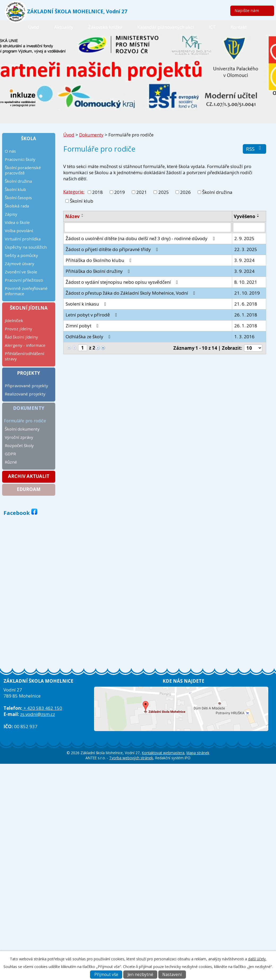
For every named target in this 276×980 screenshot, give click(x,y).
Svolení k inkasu (87, 304)
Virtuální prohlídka (23, 239)
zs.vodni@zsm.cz (38, 714)
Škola (29, 138)
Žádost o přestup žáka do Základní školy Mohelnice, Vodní (131, 293)
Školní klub (82, 201)
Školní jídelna (29, 308)
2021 (142, 192)
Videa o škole (17, 222)
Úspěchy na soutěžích (26, 247)
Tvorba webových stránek (131, 758)
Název (72, 216)
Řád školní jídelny (21, 337)
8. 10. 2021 (246, 282)
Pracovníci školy (20, 159)
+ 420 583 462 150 (42, 708)
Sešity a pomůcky (21, 255)
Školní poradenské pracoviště (23, 170)
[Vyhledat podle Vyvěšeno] (249, 227)
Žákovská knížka (105, 27)
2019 (120, 192)
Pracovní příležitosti (24, 280)
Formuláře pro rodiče (25, 421)
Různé (11, 462)
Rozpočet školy (19, 445)
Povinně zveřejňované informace (26, 291)
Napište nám (247, 10)
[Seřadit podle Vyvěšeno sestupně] (258, 216)
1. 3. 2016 (244, 337)
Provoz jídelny (18, 329)
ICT (212, 27)
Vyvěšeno (245, 216)
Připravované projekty (26, 386)
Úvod (34, 27)
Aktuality (64, 27)
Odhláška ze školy (89, 337)
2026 (185, 192)
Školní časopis (18, 198)
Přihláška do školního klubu (99, 260)
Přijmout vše (106, 975)
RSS (255, 149)
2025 (164, 192)
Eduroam (29, 489)
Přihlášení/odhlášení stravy (24, 356)
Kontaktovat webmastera (163, 753)
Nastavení (172, 975)
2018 (97, 192)
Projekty (29, 373)
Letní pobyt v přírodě (92, 315)
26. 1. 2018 (246, 315)
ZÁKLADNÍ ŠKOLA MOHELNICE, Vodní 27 (77, 11)
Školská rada (17, 206)
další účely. (257, 959)
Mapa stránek (198, 753)
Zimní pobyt (83, 326)
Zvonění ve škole (21, 272)
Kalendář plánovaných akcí (166, 27)
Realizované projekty (25, 394)
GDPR (10, 454)
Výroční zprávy (19, 437)
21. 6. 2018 (246, 304)
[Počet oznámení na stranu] (253, 348)
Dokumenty (91, 135)
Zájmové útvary (20, 264)
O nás (10, 151)
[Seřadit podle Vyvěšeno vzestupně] (258, 214)
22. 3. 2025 (246, 249)
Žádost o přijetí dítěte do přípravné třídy (113, 249)
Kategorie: (74, 192)
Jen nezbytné (140, 975)
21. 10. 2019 (247, 293)
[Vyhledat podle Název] (148, 227)
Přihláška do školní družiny (99, 271)
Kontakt (239, 27)
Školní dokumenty (22, 429)
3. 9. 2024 (244, 260)
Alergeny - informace (25, 345)
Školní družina (217, 192)
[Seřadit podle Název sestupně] (83, 216)
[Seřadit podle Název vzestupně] (83, 214)
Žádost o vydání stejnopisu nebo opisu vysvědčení (123, 282)
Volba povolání (19, 231)
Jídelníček (14, 320)
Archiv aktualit (29, 476)
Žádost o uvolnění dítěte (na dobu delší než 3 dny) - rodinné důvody (141, 238)
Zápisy (11, 214)
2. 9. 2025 (244, 238)
